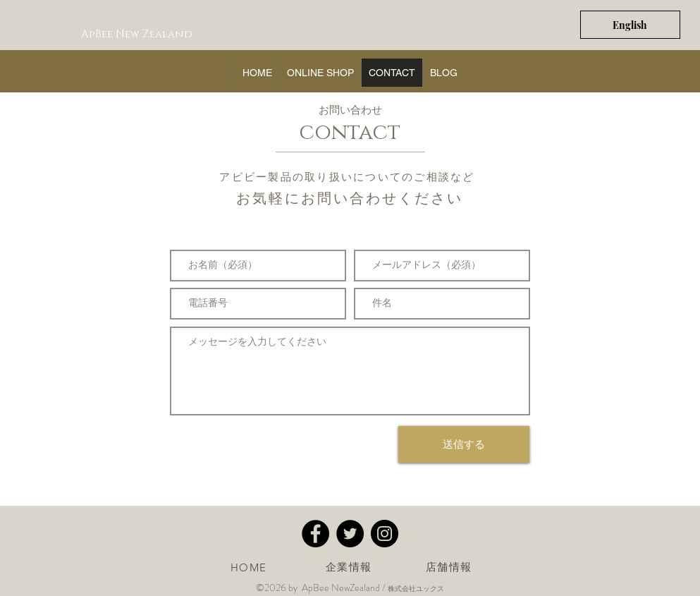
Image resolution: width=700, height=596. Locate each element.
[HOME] (250, 567)
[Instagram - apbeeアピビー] (385, 534)
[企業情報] (350, 567)
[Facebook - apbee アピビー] (315, 534)
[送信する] (464, 444)
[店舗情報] (450, 567)
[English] (630, 25)
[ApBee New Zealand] (138, 34)
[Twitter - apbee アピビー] (350, 534)
